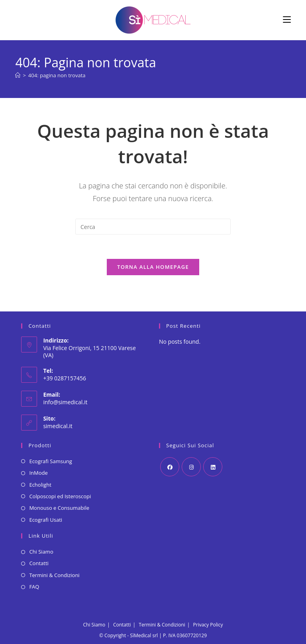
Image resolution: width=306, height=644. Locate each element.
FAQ (34, 587)
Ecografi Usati (46, 520)
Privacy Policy (208, 625)
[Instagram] (191, 467)
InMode (38, 473)
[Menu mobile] (287, 20)
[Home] (18, 75)
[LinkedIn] (213, 467)
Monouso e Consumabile (59, 508)
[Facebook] (170, 467)
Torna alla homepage (153, 267)
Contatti (39, 563)
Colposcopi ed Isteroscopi (60, 496)
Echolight (40, 485)
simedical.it (58, 426)
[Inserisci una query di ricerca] (153, 227)
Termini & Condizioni (54, 575)
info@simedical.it (65, 402)
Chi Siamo (41, 552)
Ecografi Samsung (51, 461)
